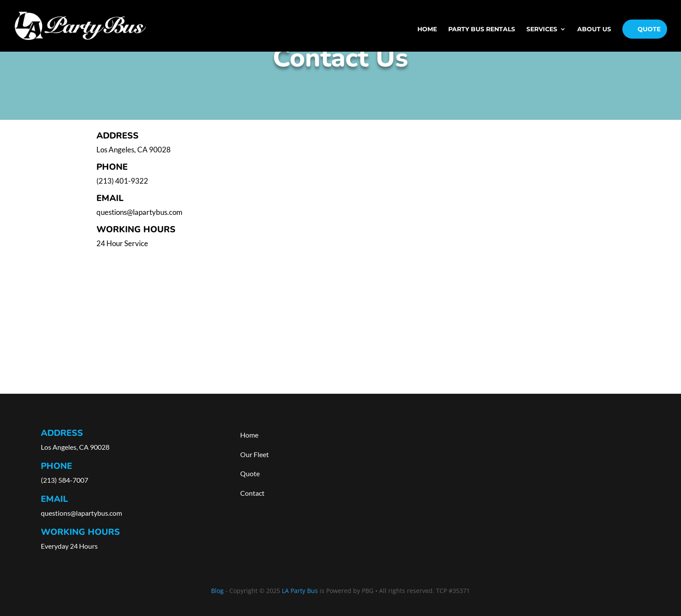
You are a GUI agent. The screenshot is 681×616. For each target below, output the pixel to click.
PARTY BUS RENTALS (482, 30)
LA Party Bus (300, 591)
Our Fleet (255, 454)
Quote (649, 29)
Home (427, 30)
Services (542, 30)
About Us (594, 30)
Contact (252, 493)
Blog (217, 591)
